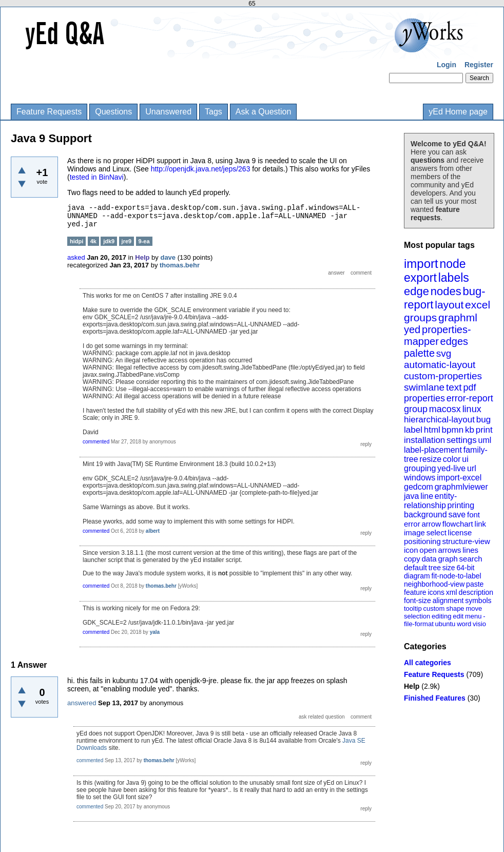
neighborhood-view (434, 584)
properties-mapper (438, 335)
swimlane (424, 387)
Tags (214, 112)
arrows (449, 550)
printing (461, 505)
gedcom (419, 487)
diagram (417, 576)
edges (454, 341)
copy (412, 559)
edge (416, 291)
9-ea (144, 241)
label (413, 430)
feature (415, 592)
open (428, 550)
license (460, 532)
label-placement (433, 450)
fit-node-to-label (456, 576)
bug (483, 420)
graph (448, 559)
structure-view (466, 541)
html (432, 430)
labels (454, 278)
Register (479, 65)
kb (470, 430)
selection (417, 616)
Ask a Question (264, 112)
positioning (422, 541)
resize (430, 459)
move (474, 608)
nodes (446, 291)
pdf (469, 388)
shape (455, 608)
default (415, 567)
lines (470, 550)
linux (472, 409)
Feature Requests (49, 112)
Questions (113, 112)
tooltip (413, 608)
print (484, 430)
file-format (419, 624)
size (449, 568)
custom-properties (443, 376)
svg (444, 353)
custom (434, 608)
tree (435, 568)
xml (452, 592)
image (414, 532)
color (452, 459)
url (472, 468)
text (454, 387)
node (452, 264)
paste (475, 584)
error (412, 524)
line (427, 496)
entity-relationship (430, 501)
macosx (445, 409)
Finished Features (435, 698)
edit (458, 616)
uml (484, 440)
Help (412, 686)
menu (473, 616)
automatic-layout (440, 365)
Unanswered (168, 112)
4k (93, 241)
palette (419, 353)
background (425, 515)
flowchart (458, 524)
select (437, 532)
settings (462, 440)
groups (420, 317)
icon (411, 550)
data (429, 559)
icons (436, 592)
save (457, 515)
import (421, 264)
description (476, 592)
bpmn (453, 430)
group (416, 409)
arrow (431, 524)
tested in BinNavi (97, 177)
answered (82, 703)
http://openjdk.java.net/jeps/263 (201, 169)
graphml (458, 317)
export (420, 278)
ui (465, 459)
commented (96, 442)
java (411, 496)
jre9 (127, 241)
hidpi (76, 241)
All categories (428, 663)
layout (449, 305)
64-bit (465, 568)
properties (424, 398)
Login (447, 65)
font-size (418, 601)
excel (478, 305)
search (471, 559)
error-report (470, 398)
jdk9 (109, 241)
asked (76, 257)
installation (424, 440)
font (473, 515)
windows (420, 478)
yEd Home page (458, 112)
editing (441, 616)
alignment (448, 601)
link (481, 524)
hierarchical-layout (439, 420)
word (464, 624)
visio (479, 624)
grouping (420, 468)
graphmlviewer (461, 487)
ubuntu (445, 624)
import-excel (459, 478)
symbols (478, 601)
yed (412, 330)
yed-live (451, 468)
